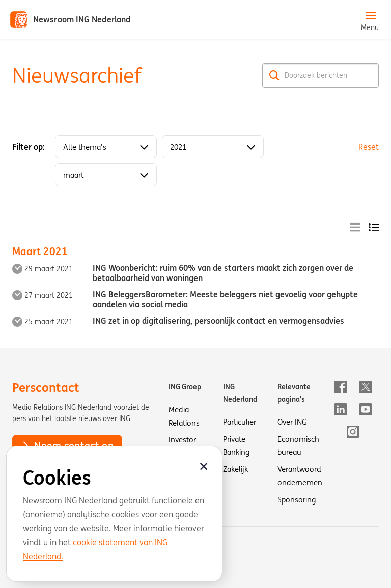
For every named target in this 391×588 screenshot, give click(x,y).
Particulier (240, 422)
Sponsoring (297, 500)
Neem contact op (67, 445)
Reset (369, 147)
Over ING (292, 422)
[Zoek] (274, 75)
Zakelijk (235, 469)
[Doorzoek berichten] (320, 75)
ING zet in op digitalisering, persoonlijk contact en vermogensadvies (218, 321)
